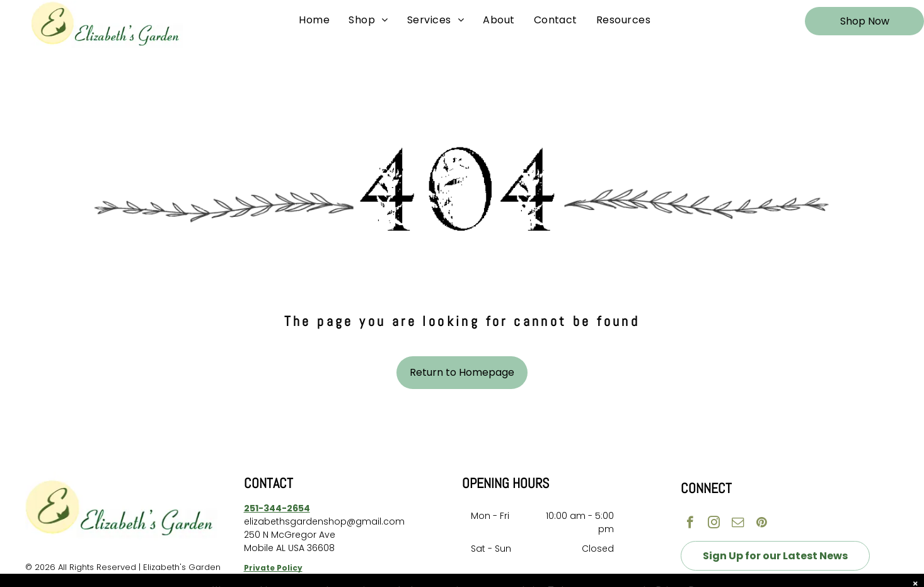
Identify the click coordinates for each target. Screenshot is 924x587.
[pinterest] (762, 524)
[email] (738, 524)
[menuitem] (314, 20)
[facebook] (690, 524)
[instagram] (714, 524)
